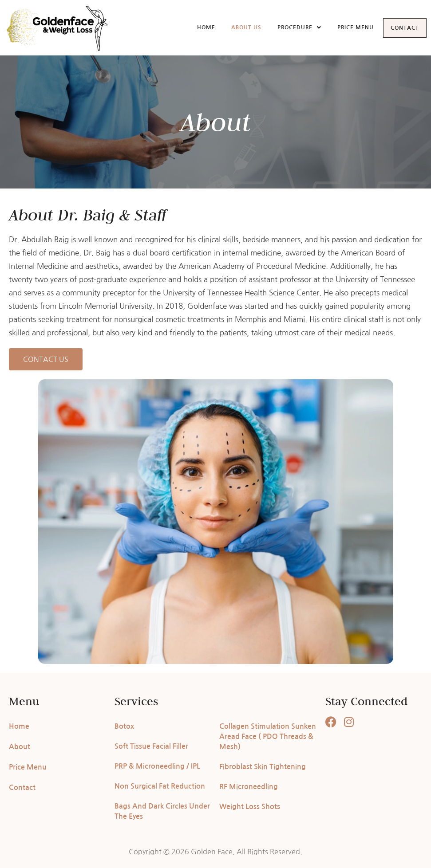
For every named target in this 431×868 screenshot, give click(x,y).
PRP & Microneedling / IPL (157, 766)
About (20, 747)
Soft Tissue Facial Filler (151, 746)
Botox (124, 726)
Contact (400, 28)
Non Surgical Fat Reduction (160, 786)
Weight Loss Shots (250, 807)
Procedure (291, 27)
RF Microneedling (249, 787)
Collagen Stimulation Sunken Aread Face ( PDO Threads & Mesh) (268, 736)
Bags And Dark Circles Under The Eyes (162, 811)
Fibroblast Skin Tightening (263, 767)
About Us (237, 27)
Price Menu (347, 27)
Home (197, 27)
